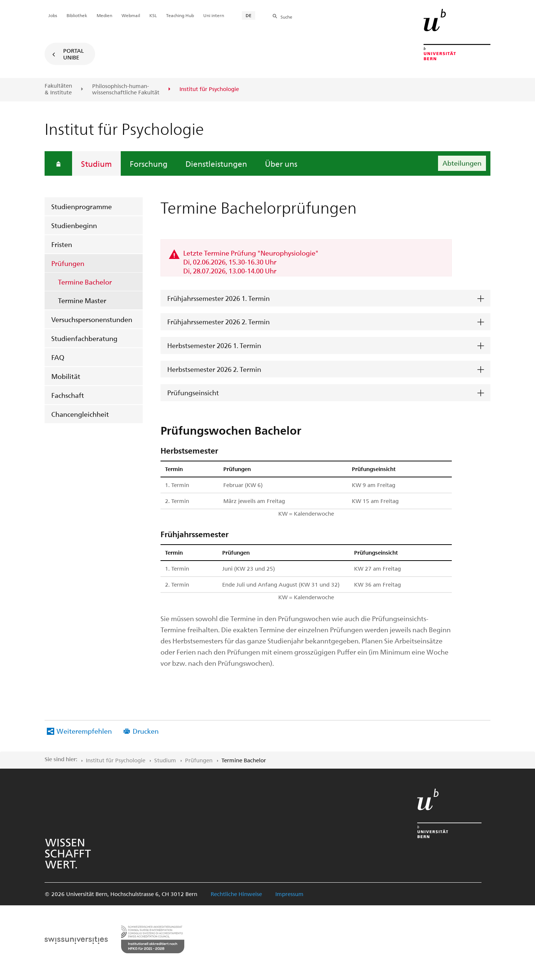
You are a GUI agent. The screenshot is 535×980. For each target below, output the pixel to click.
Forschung (149, 163)
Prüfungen (68, 263)
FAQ (58, 357)
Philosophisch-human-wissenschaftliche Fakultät (126, 89)
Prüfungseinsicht (193, 392)
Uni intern (214, 15)
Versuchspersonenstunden (92, 319)
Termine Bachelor (85, 282)
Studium (96, 163)
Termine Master (82, 300)
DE (249, 15)
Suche (286, 17)
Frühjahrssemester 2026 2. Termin (218, 322)
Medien (104, 15)
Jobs (53, 15)
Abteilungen (462, 163)
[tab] (325, 298)
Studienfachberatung (84, 338)
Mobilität (66, 376)
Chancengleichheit (80, 414)
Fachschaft (68, 395)
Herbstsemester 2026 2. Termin (214, 369)
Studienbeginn (74, 225)
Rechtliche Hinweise (236, 894)
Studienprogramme (82, 206)
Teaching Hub (180, 15)
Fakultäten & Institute (58, 89)
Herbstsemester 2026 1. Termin (214, 345)
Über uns (281, 163)
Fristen (62, 244)
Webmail (131, 15)
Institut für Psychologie (116, 760)
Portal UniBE (74, 54)
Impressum (289, 894)
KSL (153, 15)
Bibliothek (77, 15)
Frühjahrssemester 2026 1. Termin (218, 298)
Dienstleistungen (216, 163)
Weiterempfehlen (84, 731)
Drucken (146, 731)
